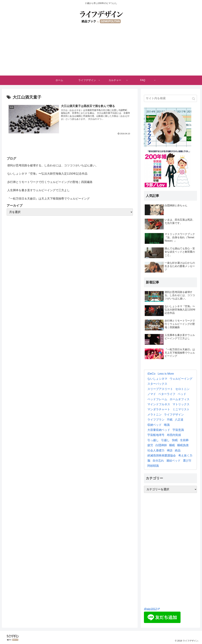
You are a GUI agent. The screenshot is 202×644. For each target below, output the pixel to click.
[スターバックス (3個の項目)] (157, 384)
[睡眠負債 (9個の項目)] (183, 445)
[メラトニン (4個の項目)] (154, 415)
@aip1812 (152, 609)
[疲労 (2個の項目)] (150, 445)
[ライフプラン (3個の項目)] (156, 420)
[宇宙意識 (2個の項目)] (178, 430)
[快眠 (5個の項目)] (174, 440)
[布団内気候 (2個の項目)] (174, 435)
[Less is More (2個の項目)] (165, 374)
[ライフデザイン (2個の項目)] (174, 415)
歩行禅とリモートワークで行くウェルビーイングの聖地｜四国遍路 (50, 182)
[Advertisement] (101, 52)
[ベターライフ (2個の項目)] (166, 394)
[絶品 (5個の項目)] (177, 450)
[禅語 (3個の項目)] (169, 450)
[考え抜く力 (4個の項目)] (185, 456)
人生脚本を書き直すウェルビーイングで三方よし (39, 190)
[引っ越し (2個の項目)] (153, 440)
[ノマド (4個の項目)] (151, 394)
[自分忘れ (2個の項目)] (158, 461)
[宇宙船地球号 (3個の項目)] (156, 435)
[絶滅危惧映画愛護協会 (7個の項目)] (161, 456)
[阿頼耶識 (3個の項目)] (153, 466)
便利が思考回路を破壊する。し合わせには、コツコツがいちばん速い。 (53, 165)
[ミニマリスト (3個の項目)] (181, 409)
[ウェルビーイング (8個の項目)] (181, 379)
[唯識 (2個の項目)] (166, 425)
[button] (194, 99)
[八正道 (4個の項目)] (179, 420)
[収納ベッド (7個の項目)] (154, 425)
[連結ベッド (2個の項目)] (173, 461)
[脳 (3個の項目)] (148, 461)
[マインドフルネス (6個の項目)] (158, 404)
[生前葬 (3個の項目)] (184, 440)
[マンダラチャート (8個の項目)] (158, 409)
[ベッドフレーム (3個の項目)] (157, 399)
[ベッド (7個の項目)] (182, 394)
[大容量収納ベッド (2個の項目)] (158, 430)
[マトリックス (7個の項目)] (181, 404)
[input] (170, 98)
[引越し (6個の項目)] (165, 440)
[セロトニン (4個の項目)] (182, 389)
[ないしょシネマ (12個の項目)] (157, 379)
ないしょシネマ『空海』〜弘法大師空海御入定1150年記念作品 (47, 174)
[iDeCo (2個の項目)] (151, 374)
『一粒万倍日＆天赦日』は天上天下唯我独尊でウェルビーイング (48, 199)
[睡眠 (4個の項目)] (172, 445)
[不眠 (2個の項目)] (169, 420)
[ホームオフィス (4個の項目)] (179, 399)
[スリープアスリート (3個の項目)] (160, 389)
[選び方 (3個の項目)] (187, 461)
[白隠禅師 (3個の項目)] (161, 445)
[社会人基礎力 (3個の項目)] (156, 450)
